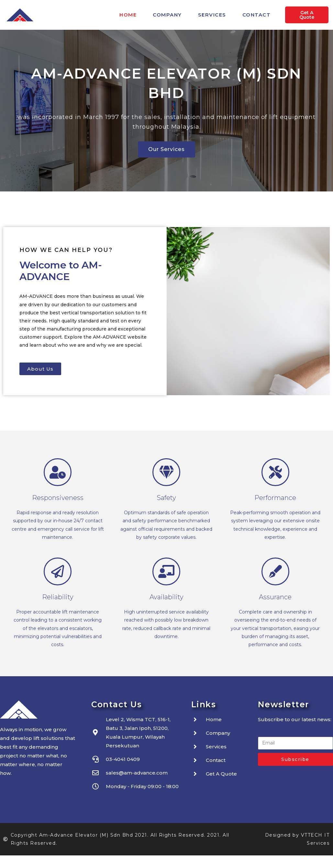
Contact (257, 15)
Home (128, 15)
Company (167, 15)
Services (212, 15)
